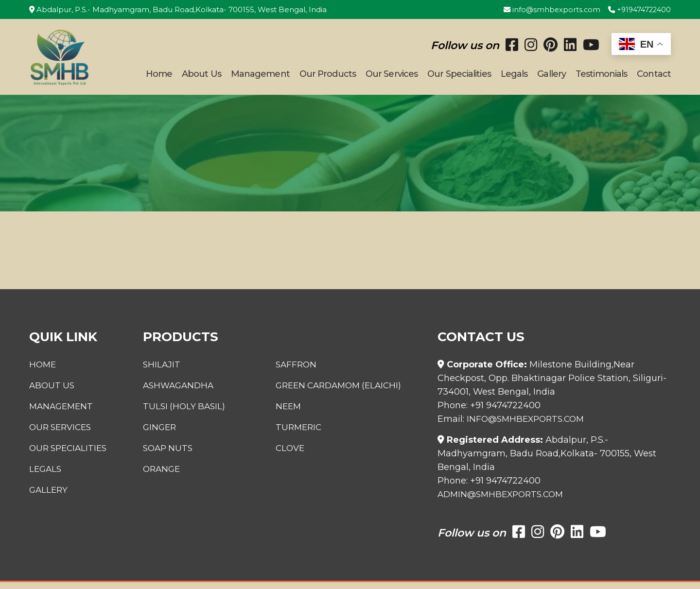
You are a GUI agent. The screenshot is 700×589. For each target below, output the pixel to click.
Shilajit (156, 371)
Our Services (392, 77)
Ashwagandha (174, 392)
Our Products (328, 77)
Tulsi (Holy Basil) (180, 413)
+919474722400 (638, 9)
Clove (293, 455)
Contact (654, 77)
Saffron (299, 371)
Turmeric (302, 434)
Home (159, 77)
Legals (514, 77)
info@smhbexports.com (547, 9)
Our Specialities (459, 77)
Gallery (551, 77)
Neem (291, 413)
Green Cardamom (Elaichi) (345, 392)
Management (260, 77)
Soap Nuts (163, 455)
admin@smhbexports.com (504, 501)
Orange (157, 476)
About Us (201, 77)
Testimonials (601, 77)
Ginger (155, 434)
